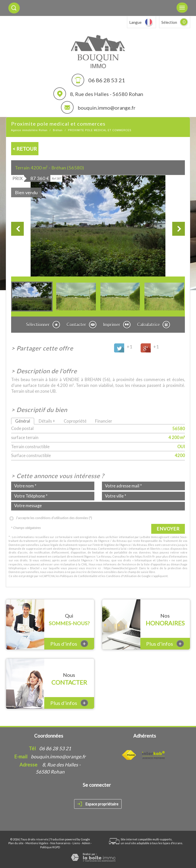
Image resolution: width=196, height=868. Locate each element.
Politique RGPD (50, 847)
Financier (104, 421)
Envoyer (168, 529)
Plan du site (16, 843)
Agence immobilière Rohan (29, 130)
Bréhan (58, 130)
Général (23, 421)
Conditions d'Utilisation (121, 576)
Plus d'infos (69, 644)
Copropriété (75, 421)
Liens (76, 843)
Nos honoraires (60, 843)
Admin (86, 843)
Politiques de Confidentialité (79, 576)
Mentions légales (37, 843)
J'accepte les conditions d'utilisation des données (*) (54, 518)
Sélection (169, 22)
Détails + (47, 421)
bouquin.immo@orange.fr (107, 108)
